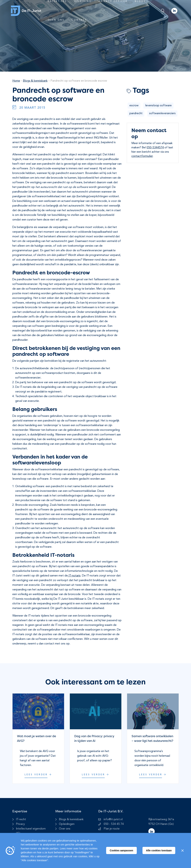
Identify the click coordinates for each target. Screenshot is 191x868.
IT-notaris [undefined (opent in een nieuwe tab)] (74, 576)
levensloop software (158, 106)
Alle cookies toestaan (159, 850)
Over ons (56, 20)
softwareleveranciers (162, 113)
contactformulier (142, 156)
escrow (134, 106)
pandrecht (136, 113)
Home (16, 81)
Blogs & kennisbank (35, 81)
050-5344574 (155, 148)
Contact (79, 20)
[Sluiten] (182, 850)
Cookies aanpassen (121, 850)
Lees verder (38, 775)
